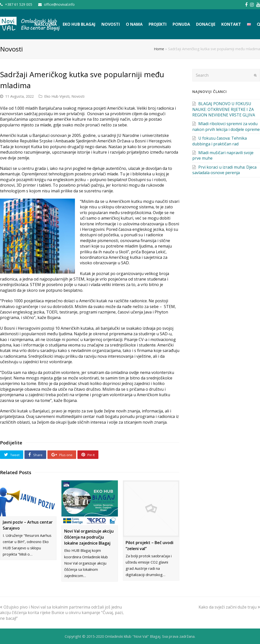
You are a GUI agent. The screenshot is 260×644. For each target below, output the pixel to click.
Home (159, 49)
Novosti (78, 96)
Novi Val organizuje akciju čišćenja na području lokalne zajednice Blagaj (89, 537)
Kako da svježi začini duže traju (229, 607)
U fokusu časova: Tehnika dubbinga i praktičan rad (220, 141)
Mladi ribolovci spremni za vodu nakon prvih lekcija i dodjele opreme (226, 126)
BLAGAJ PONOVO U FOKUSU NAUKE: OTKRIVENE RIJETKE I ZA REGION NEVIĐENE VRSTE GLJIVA (224, 109)
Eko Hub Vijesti (57, 96)
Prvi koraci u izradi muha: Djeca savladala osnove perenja (224, 170)
